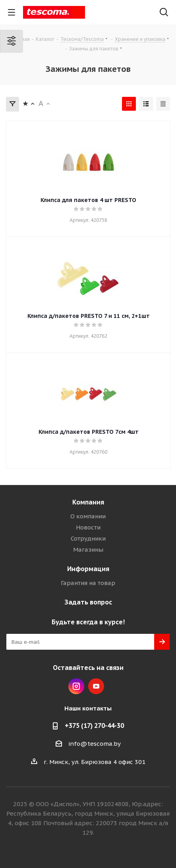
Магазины (88, 549)
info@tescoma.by (95, 744)
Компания (88, 502)
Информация (88, 569)
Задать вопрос (88, 602)
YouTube (96, 686)
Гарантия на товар (88, 583)
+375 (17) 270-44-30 (94, 726)
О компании (88, 516)
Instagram (76, 686)
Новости (88, 527)
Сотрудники (88, 538)
